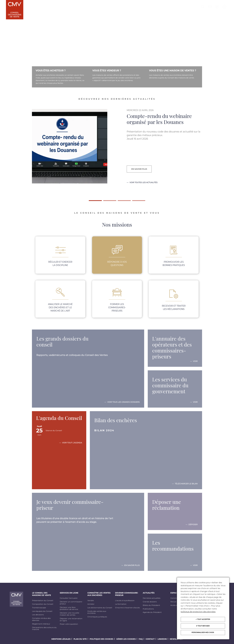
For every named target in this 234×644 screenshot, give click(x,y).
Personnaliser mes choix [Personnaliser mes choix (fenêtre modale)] (203, 632)
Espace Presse (169, 7)
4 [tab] (134, 202)
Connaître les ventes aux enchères (94, 9)
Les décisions (38, 615)
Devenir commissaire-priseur (127, 8)
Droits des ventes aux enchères (97, 612)
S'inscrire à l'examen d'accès (127, 608)
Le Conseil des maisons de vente (43, 8)
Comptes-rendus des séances (41, 619)
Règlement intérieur (41, 624)
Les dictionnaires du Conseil (100, 608)
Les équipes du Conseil (42, 611)
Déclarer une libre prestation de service (69, 608)
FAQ (141, 639)
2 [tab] (105, 202)
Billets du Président (151, 605)
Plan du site (80, 639)
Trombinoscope (39, 608)
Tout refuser (203, 626)
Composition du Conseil (43, 604)
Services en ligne (71, 7)
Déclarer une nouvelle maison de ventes (69, 614)
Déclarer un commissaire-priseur (71, 603)
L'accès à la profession (125, 601)
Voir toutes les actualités (143, 182)
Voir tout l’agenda (72, 443)
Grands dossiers (150, 602)
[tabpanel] (117, 152)
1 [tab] (90, 202)
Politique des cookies (102, 639)
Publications (148, 609)
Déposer (193, 525)
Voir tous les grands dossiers (123, 402)
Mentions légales (61, 639)
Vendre (91, 601)
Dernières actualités (152, 598)
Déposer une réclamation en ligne (71, 620)
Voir (195, 361)
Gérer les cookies (126, 639)
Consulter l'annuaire (68, 598)
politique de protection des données (198, 612)
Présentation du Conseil (43, 601)
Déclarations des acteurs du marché (44, 629)
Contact (150, 639)
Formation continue (45, 20)
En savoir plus (139, 169)
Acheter (91, 604)
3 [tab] (119, 202)
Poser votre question (69, 624)
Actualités (150, 7)
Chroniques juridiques (97, 617)
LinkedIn (162, 639)
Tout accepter (203, 619)
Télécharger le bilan (186, 484)
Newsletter (176, 639)
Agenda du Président (152, 612)
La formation (121, 604)
